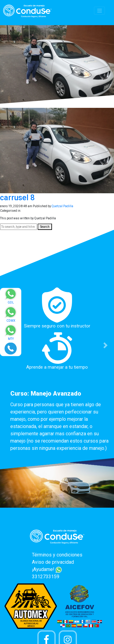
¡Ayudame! (47, 569)
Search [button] (45, 227)
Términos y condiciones (57, 555)
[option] (57, 371)
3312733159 (46, 577)
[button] (105, 345)
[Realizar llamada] (11, 348)
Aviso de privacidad (53, 562)
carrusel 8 (17, 198)
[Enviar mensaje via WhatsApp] (11, 298)
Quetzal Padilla (62, 206)
